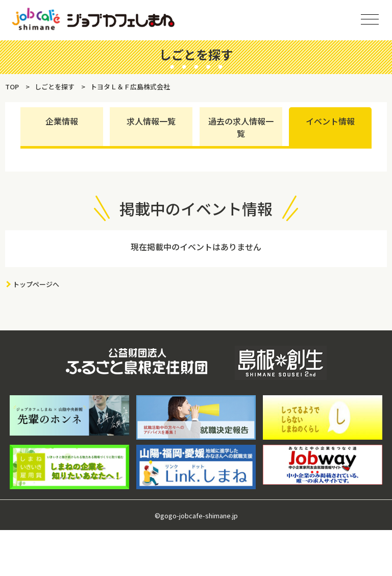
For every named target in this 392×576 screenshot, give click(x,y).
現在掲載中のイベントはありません (196, 247)
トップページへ (36, 284)
